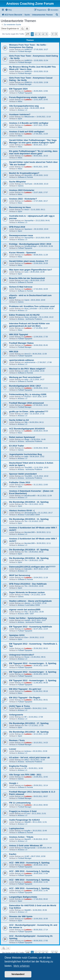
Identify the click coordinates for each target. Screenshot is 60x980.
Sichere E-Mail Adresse (21, 287)
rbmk (26, 108)
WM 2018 (14, 352)
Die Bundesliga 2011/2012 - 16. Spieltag (29, 732)
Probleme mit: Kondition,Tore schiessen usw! (32, 306)
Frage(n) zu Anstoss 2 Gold (23, 811)
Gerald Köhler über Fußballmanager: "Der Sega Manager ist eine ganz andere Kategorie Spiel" (33, 141)
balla (26, 456)
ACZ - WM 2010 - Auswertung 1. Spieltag (29, 888)
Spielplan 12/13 (17, 635)
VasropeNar (29, 220)
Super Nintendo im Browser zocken (27, 592)
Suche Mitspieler (18, 182)
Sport (20, 119)
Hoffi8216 (28, 49)
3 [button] (39, 34)
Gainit (27, 300)
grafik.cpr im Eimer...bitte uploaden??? (29, 411)
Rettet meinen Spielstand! (22, 437)
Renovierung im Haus (20, 207)
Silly (26, 422)
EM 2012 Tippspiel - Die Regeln (25, 698)
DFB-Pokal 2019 (17, 227)
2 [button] (36, 34)
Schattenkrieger (30, 246)
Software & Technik (25, 177)
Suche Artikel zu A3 (19, 420)
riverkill (27, 620)
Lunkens (28, 91)
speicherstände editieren (22, 360)
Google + (14, 783)
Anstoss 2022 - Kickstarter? (23, 199)
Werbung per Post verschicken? (25, 377)
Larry (26, 272)
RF (26, 717)
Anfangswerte (16, 715)
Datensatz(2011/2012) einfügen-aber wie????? (32, 567)
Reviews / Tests (17, 740)
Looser (13, 749)
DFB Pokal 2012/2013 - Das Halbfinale (28, 584)
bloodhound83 (30, 496)
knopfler (27, 831)
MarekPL (28, 839)
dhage (27, 439)
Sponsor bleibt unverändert (23, 474)
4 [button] (43, 34)
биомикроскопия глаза (21, 235)
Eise (26, 637)
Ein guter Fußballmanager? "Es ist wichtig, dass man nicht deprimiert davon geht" (33, 152)
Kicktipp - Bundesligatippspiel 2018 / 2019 (30, 244)
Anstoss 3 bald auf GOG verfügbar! (27, 132)
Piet (26, 612)
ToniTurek (28, 184)
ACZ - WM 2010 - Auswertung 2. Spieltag (29, 880)
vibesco (27, 603)
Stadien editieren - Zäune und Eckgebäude (30, 601)
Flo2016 (28, 397)
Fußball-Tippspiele (25, 93)
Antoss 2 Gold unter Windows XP (26, 846)
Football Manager (25, 51)
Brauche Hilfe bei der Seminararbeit (27, 278)
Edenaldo (28, 569)
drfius (26, 760)
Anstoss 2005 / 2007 (26, 614)
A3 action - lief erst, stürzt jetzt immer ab (29, 757)
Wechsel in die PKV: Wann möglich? (27, 369)
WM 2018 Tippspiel (19, 334)
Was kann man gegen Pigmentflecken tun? (31, 270)
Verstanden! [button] (18, 974)
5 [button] (47, 34)
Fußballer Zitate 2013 (20, 482)
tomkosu (28, 751)
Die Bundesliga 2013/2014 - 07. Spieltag (29, 550)
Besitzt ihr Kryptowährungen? (24, 173)
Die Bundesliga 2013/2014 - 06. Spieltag (29, 558)
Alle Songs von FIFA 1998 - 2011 (25, 775)
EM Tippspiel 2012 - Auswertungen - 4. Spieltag (33, 672)
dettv (26, 414)
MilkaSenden (29, 117)
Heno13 (27, 354)
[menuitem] (8, 10)
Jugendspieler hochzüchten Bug (25, 454)
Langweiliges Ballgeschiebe (23, 897)
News (20, 101)
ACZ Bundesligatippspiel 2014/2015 (27, 429)
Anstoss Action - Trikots (21, 837)
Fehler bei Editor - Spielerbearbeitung (28, 618)
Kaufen (13, 854)
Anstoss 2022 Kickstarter (22, 190)
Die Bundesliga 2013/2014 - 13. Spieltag (29, 502)
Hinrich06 (28, 175)
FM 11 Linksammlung (20, 803)
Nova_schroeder (31, 309)
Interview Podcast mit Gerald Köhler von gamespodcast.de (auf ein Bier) (29, 325)
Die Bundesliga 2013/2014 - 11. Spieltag (29, 519)
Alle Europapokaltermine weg (24, 106)
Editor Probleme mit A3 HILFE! (24, 315)
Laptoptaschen (17, 828)
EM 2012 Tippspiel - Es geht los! (25, 689)
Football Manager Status (21, 343)
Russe (27, 657)
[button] (28, 34)
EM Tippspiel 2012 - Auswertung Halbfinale (31, 627)
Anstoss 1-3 (22, 110)
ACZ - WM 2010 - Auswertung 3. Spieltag (29, 871)
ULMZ (27, 856)
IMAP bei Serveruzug (20, 575)
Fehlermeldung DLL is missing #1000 (28, 394)
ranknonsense (30, 362)
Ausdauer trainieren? (20, 114)
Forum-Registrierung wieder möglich (28, 97)
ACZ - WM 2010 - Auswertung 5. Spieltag (29, 863)
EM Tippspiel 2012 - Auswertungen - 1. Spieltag (33, 680)
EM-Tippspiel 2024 (18, 89)
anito (26, 371)
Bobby (27, 595)
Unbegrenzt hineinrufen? (22, 655)
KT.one (27, 813)
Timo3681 (28, 467)
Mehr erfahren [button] (22, 966)
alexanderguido (30, 513)
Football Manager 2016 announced (26, 403)
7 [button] (53, 34)
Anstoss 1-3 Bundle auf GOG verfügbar (29, 123)
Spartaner (28, 229)
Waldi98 (27, 708)
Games (21, 186)
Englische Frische (18, 766)
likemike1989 (29, 532)
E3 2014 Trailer (16, 446)
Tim (26, 504)
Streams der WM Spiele (21, 916)
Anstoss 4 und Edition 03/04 (29, 515)
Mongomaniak (30, 848)
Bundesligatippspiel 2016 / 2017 (25, 386)
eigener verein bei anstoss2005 (25, 610)
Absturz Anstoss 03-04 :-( (22, 511)
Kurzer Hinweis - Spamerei (22, 253)
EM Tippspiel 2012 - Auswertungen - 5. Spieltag (33, 663)
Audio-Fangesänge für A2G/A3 (24, 820)
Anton (27, 210)
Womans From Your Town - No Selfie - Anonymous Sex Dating (28, 46)
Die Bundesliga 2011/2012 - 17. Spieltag (29, 723)
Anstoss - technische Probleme (30, 319)
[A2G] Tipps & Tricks (19, 706)
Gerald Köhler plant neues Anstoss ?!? (29, 261)
